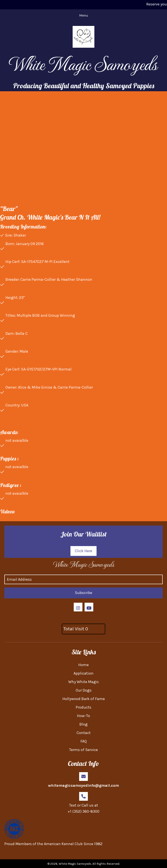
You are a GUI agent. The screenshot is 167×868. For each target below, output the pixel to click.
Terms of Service (83, 750)
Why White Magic (84, 682)
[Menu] (83, 15)
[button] (83, 551)
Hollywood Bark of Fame (84, 699)
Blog (83, 724)
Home (83, 665)
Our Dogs (84, 690)
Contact (84, 733)
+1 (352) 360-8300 (83, 811)
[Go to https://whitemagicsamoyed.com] (83, 564)
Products (83, 707)
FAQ (84, 741)
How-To (83, 716)
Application (83, 673)
